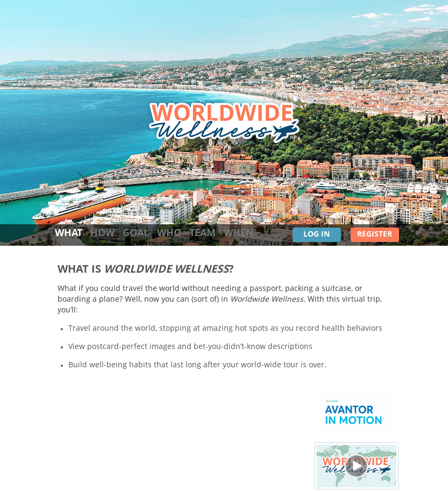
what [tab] (69, 233)
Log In (317, 234)
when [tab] (239, 233)
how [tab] (102, 233)
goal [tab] (136, 233)
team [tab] (202, 233)
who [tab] (169, 233)
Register (375, 234)
